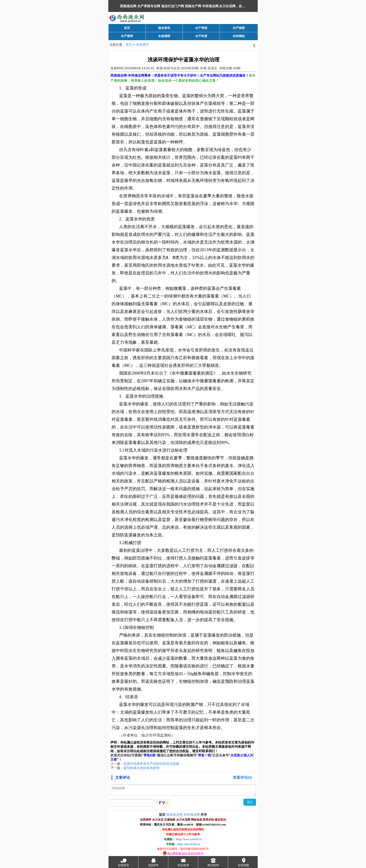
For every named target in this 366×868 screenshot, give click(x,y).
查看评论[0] (242, 778)
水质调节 (142, 45)
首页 (129, 45)
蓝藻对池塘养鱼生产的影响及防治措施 (151, 764)
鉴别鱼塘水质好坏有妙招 (141, 768)
